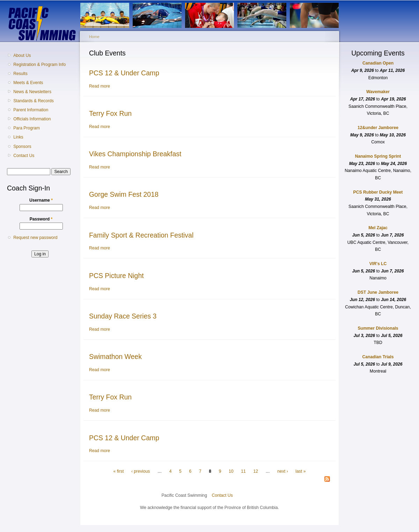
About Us (22, 55)
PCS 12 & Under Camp (124, 73)
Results (20, 74)
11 (243, 471)
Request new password (35, 238)
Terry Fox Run (110, 113)
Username (41, 200)
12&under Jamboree (378, 128)
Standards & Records (34, 101)
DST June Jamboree (378, 292)
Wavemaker (378, 92)
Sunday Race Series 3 (123, 316)
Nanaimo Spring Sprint (378, 156)
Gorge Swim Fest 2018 (124, 194)
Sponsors (22, 147)
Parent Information (31, 110)
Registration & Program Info (39, 65)
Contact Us (24, 156)
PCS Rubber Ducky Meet (378, 192)
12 (256, 471)
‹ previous (141, 471)
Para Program (27, 128)
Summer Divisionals (378, 328)
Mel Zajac (378, 228)
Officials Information (32, 119)
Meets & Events (28, 83)
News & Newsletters (32, 92)
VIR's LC (378, 264)
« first (119, 471)
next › (282, 471)
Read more (100, 86)
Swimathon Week (115, 357)
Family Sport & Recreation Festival (141, 235)
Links (18, 137)
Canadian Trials (378, 357)
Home (94, 37)
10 (231, 471)
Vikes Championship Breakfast (135, 154)
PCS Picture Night (116, 276)
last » (300, 471)
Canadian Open (378, 63)
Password (41, 219)
